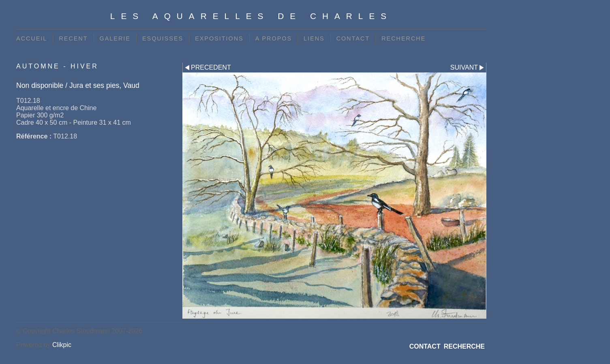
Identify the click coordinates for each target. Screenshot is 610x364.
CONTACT (353, 38)
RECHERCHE (403, 38)
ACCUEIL (32, 38)
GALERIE (115, 38)
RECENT (73, 38)
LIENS (314, 38)
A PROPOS (274, 38)
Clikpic (62, 345)
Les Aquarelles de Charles (251, 16)
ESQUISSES (163, 38)
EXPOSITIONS (219, 38)
